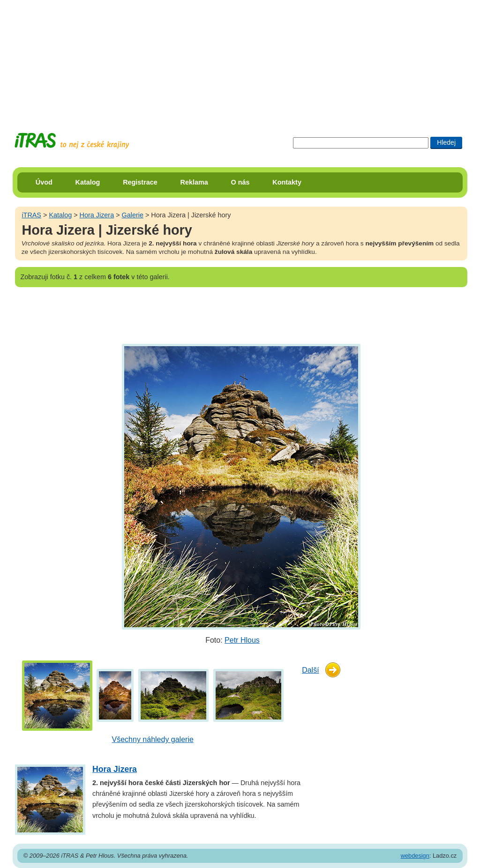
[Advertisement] (240, 59)
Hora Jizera (97, 215)
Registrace (140, 182)
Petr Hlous (242, 640)
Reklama (194, 182)
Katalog (88, 182)
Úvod (44, 182)
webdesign (415, 856)
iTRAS (31, 215)
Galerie (133, 215)
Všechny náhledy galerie (153, 739)
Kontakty (287, 182)
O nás (240, 182)
